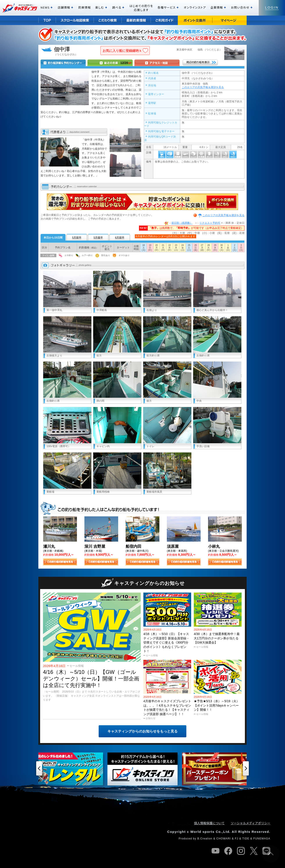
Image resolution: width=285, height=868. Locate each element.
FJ (237, 839)
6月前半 (120, 238)
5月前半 (77, 238)
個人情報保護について (209, 823)
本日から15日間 (53, 238)
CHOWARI (224, 839)
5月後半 (98, 238)
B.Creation (205, 839)
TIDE (246, 839)
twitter (254, 851)
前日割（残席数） (182, 223)
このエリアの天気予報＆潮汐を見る (203, 87)
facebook (228, 851)
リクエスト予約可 (210, 223)
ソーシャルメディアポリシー (250, 823)
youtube (216, 851)
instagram (241, 851)
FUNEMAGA (262, 839)
